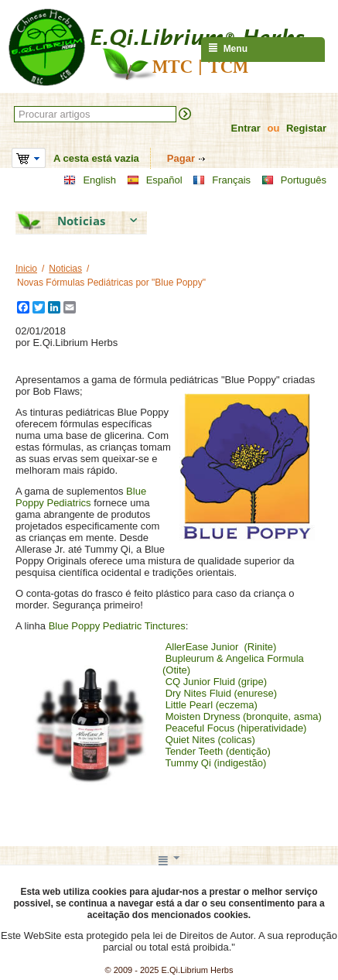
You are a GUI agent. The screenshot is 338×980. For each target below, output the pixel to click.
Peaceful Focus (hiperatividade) (236, 728)
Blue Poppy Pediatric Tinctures (117, 626)
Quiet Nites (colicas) (210, 740)
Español (155, 180)
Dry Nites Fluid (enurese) (222, 693)
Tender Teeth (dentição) (217, 751)
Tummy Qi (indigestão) (215, 763)
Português (294, 180)
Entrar (246, 128)
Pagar (181, 158)
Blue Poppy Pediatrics (81, 497)
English (90, 180)
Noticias (65, 269)
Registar (306, 128)
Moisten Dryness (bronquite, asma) (244, 716)
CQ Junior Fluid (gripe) (217, 682)
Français (222, 180)
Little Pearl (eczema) (212, 705)
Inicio (26, 269)
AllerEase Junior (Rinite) (221, 647)
